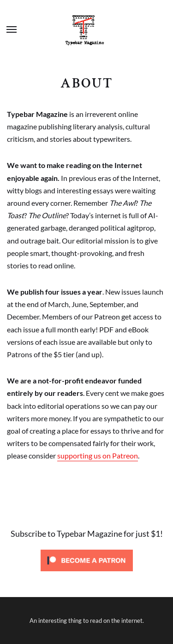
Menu (12, 29)
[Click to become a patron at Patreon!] (87, 574)
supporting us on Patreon (98, 455)
